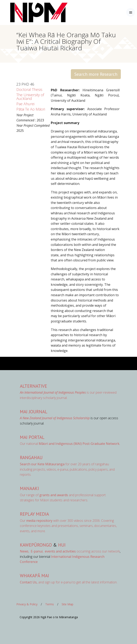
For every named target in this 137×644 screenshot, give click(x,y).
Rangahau (31, 457)
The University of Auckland (30, 97)
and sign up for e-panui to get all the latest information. (69, 582)
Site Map (67, 604)
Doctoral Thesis (29, 89)
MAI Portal (32, 437)
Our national (70, 444)
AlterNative (33, 386)
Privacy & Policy (27, 604)
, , (32, 551)
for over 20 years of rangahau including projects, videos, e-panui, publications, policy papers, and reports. (67, 469)
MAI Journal (34, 412)
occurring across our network (82, 551)
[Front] (29, 12)
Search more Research (96, 74)
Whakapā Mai (34, 576)
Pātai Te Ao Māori (31, 109)
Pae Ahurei (25, 104)
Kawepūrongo (36, 545)
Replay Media (34, 514)
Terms (50, 604)
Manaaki (29, 488)
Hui (62, 545)
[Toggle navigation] (131, 12)
